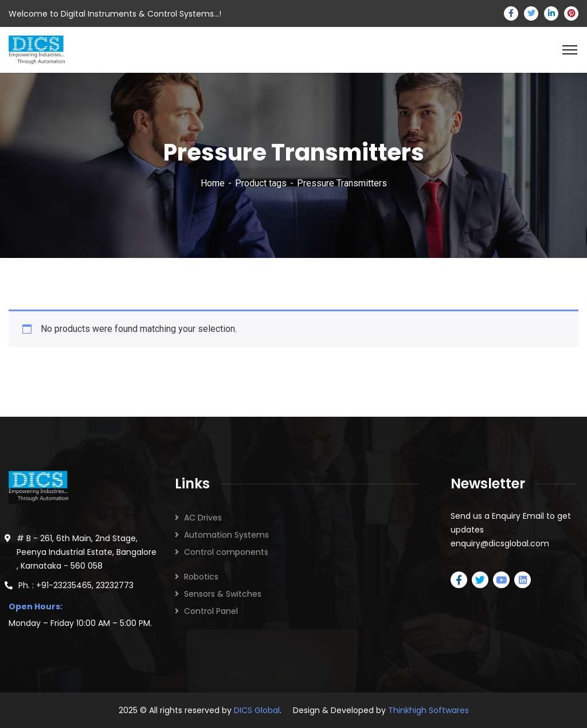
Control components (226, 552)
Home (213, 183)
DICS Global (257, 710)
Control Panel (211, 611)
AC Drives (203, 518)
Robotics (201, 577)
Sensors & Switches (223, 594)
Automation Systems (226, 535)
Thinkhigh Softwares (428, 710)
